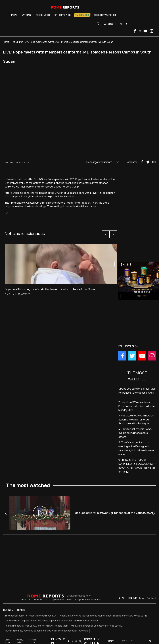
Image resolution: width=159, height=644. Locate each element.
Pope (14, 15)
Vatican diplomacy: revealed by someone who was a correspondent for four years (46, 631)
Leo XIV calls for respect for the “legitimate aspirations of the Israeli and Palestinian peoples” (52, 621)
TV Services (82, 15)
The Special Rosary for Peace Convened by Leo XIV (30, 616)
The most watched (105, 15)
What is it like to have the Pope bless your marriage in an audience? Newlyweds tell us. (104, 616)
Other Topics (62, 15)
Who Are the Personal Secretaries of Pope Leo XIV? (97, 626)
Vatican (26, 15)
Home (6, 42)
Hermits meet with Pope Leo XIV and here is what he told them (36, 626)
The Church (43, 15)
